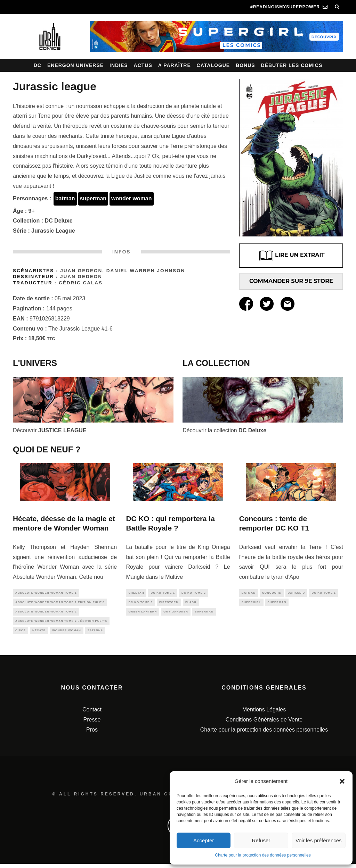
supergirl (251, 603)
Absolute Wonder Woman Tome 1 (46, 593)
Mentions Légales (264, 714)
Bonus (245, 65)
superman (93, 198)
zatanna (95, 634)
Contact (92, 714)
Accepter (204, 840)
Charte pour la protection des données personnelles (263, 855)
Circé (21, 634)
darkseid (297, 593)
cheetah (136, 593)
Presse (92, 724)
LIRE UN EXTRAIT (291, 256)
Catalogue (213, 65)
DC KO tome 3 (140, 603)
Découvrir (50, 430)
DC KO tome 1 (163, 593)
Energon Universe (75, 65)
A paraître (175, 65)
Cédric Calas (81, 283)
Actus (143, 65)
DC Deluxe (59, 221)
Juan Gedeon (81, 271)
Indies (119, 65)
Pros (92, 734)
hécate (39, 634)
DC (38, 65)
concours (272, 593)
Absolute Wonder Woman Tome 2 (46, 614)
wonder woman (131, 198)
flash (191, 603)
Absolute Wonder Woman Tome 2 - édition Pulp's (61, 624)
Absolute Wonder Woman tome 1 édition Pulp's (60, 603)
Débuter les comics (292, 65)
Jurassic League (53, 231)
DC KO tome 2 (194, 593)
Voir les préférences (319, 840)
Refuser (261, 840)
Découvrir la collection (224, 430)
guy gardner (176, 614)
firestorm (169, 603)
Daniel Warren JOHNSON (146, 271)
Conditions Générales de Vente (264, 724)
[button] (342, 781)
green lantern (143, 614)
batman (65, 198)
